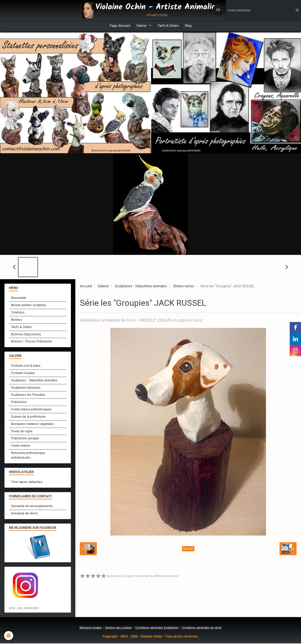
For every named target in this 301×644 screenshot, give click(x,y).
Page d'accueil (120, 26)
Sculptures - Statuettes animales (141, 287)
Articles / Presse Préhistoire (31, 342)
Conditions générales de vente (202, 628)
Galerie (142, 26)
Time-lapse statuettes (27, 482)
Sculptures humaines (26, 388)
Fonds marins (21, 446)
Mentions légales (91, 628)
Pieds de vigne (22, 432)
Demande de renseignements (32, 507)
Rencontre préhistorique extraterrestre (28, 456)
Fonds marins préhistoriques (31, 410)
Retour (188, 549)
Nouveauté (19, 298)
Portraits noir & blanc (26, 366)
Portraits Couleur (23, 374)
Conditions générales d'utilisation (157, 628)
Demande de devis (24, 514)
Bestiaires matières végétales (32, 425)
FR (218, 10)
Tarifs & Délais (168, 26)
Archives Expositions (26, 335)
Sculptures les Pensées (28, 395)
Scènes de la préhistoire (28, 417)
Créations (18, 313)
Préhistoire (19, 403)
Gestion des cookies (118, 628)
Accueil (86, 287)
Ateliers (17, 320)
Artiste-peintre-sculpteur (28, 306)
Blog (188, 26)
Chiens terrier (184, 287)
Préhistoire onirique (25, 439)
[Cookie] (9, 636)
